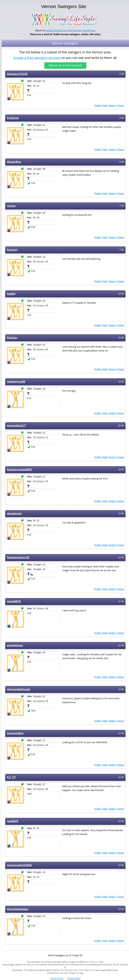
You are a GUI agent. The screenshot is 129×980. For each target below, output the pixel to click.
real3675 (13, 821)
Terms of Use (57, 978)
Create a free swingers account (37, 58)
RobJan (12, 338)
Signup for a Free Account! (65, 65)
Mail (105, 105)
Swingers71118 (17, 74)
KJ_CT (11, 777)
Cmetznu (13, 118)
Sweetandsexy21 (18, 557)
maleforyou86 (16, 382)
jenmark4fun (15, 733)
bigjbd (11, 294)
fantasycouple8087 (19, 469)
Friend (120, 105)
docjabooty (14, 513)
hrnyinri (12, 250)
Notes (112, 105)
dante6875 (14, 601)
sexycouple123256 (19, 865)
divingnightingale (19, 689)
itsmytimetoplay (18, 909)
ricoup (11, 206)
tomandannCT (16, 425)
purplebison (15, 645)
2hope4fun (14, 162)
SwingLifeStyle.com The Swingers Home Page (71, 30)
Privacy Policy (74, 978)
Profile (98, 105)
